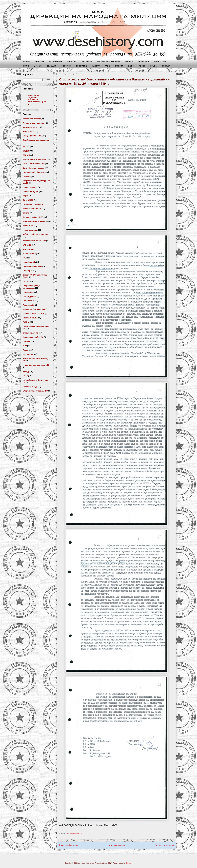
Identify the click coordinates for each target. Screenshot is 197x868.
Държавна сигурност (33, 204)
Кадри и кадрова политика (35, 234)
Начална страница (116, 845)
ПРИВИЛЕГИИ (82, 66)
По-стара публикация (165, 845)
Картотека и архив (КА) (34, 241)
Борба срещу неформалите (36, 140)
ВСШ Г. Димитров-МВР (34, 164)
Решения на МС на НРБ (34, 313)
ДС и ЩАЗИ (51, 66)
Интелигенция (30, 230)
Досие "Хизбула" (31, 191)
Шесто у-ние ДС (31, 387)
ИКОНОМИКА (66, 66)
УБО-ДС (26, 371)
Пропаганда (28, 305)
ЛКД (25, 258)
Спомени (27, 341)
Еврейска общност (32, 209)
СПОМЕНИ (129, 62)
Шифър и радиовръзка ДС (35, 391)
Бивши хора (28, 131)
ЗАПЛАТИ (96, 66)
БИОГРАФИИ (72, 62)
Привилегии (28, 301)
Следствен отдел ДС (33, 337)
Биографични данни (32, 136)
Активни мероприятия (34, 123)
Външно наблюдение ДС (34, 172)
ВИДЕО (131, 66)
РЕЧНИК (142, 66)
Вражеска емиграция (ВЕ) (35, 159)
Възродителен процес (74, 833)
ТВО (25, 346)
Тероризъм (28, 354)
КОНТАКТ (166, 66)
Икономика (28, 226)
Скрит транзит (31, 333)
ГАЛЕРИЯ (119, 66)
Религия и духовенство (34, 309)
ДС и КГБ (38, 66)
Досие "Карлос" (30, 187)
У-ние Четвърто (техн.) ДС (36, 365)
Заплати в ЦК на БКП (33, 217)
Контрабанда (29, 253)
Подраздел (28, 292)
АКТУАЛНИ (39, 62)
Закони (26, 213)
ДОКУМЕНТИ (87, 62)
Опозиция (27, 271)
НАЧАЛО (27, 62)
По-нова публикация (68, 845)
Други (26, 196)
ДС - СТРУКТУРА (55, 62)
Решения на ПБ (30, 318)
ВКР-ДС (26, 155)
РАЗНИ (108, 66)
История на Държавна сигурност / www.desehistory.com (37, 100)
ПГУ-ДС (26, 281)
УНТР (25, 376)
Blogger (129, 863)
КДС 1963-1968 (29, 249)
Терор (26, 350)
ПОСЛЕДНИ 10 (29, 296)
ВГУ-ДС (26, 147)
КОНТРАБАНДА (160, 62)
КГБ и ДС (27, 245)
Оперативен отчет (32, 266)
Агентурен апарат (32, 119)
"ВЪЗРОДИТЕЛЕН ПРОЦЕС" (109, 62)
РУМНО (26, 66)
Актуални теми (30, 127)
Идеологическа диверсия (35, 221)
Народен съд (29, 262)
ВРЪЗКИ (154, 66)
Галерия (27, 176)
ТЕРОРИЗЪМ (144, 62)
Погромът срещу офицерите (31, 287)
